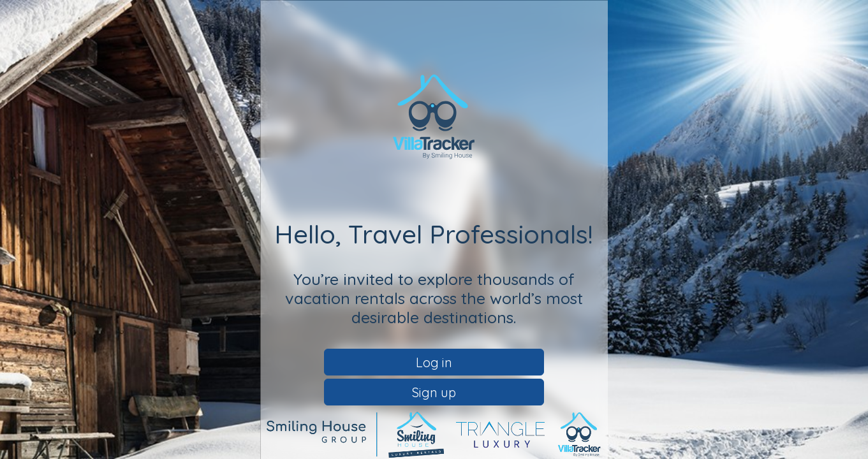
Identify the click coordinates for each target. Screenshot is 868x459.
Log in (434, 362)
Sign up (434, 392)
